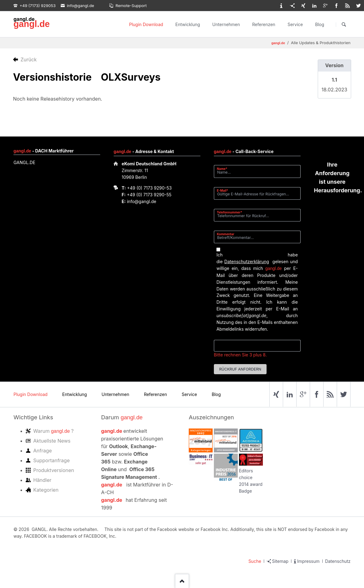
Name (224, 169)
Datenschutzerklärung (247, 261)
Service (295, 24)
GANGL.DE (24, 162)
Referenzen (264, 24)
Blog (320, 24)
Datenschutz (338, 561)
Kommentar (226, 234)
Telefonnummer (230, 212)
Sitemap (280, 561)
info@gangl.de (142, 201)
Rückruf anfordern (240, 369)
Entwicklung (188, 24)
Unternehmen (226, 24)
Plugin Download (146, 24)
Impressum (308, 561)
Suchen (344, 25)
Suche (255, 561)
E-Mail (224, 190)
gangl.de (32, 24)
